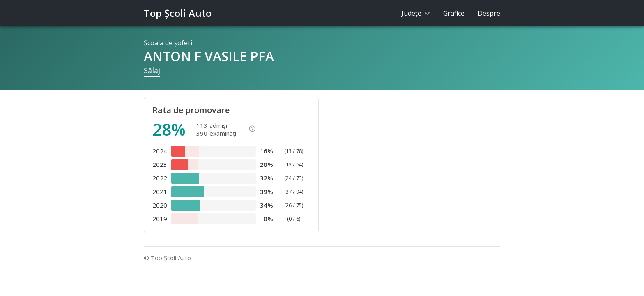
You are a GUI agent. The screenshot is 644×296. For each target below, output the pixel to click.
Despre (489, 13)
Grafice (454, 13)
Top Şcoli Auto (178, 13)
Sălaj (152, 70)
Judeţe (416, 13)
